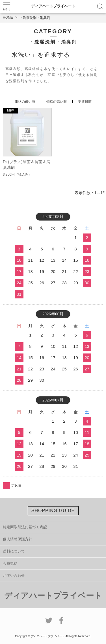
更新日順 (85, 102)
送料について (14, 551)
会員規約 (10, 563)
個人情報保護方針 (18, 539)
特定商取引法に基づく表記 (25, 527)
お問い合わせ (14, 576)
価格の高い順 (57, 102)
